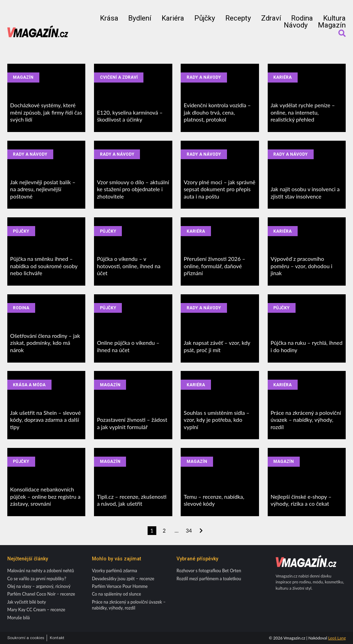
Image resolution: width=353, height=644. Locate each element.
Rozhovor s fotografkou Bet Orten (209, 571)
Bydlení (140, 18)
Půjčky (205, 18)
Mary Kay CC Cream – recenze (36, 610)
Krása (109, 18)
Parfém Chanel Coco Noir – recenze (41, 594)
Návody (296, 25)
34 (189, 530)
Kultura (334, 18)
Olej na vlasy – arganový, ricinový (39, 586)
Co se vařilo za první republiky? (37, 579)
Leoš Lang (337, 638)
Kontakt (57, 638)
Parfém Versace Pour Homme (120, 586)
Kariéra (173, 18)
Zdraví (271, 18)
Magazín (332, 25)
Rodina (302, 18)
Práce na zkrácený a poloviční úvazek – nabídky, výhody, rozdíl (129, 605)
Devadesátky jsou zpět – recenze (123, 579)
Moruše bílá (19, 618)
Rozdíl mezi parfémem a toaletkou (209, 579)
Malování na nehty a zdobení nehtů (41, 571)
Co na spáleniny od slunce (116, 594)
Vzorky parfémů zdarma (115, 571)
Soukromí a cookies (26, 638)
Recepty (238, 18)
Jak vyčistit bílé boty (27, 602)
